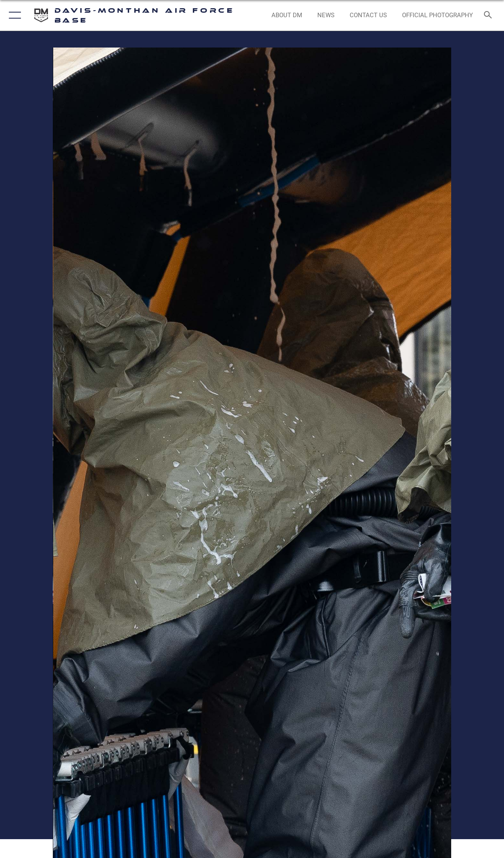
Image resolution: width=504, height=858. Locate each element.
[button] (13, 15)
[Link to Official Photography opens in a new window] (437, 15)
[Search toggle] (490, 15)
